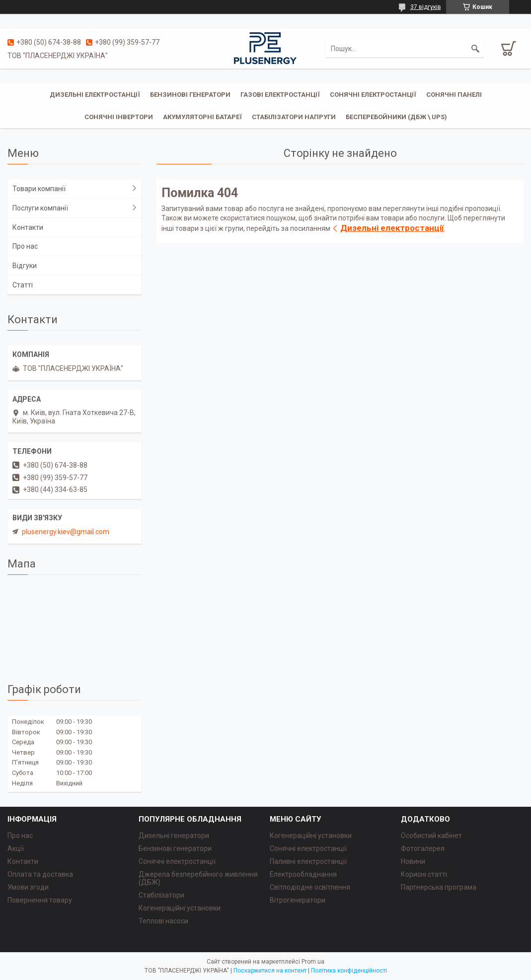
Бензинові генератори (190, 95)
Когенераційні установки (180, 908)
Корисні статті (424, 874)
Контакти (28, 227)
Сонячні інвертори (119, 117)
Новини (413, 861)
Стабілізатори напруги (294, 117)
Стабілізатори (161, 895)
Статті (23, 285)
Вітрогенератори (298, 900)
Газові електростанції (280, 95)
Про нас (25, 246)
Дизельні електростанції (95, 95)
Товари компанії (39, 189)
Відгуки (25, 266)
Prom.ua (313, 962)
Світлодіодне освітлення (310, 887)
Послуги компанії (40, 208)
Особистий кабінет (431, 836)
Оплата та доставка (40, 874)
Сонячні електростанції (373, 95)
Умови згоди (28, 887)
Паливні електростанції (308, 861)
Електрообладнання (303, 874)
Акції (16, 848)
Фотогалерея (423, 848)
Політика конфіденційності (349, 971)
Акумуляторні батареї (202, 117)
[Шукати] (475, 49)
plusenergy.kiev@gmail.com (66, 532)
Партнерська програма (439, 887)
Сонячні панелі (454, 95)
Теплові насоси (163, 921)
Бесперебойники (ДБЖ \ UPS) (396, 117)
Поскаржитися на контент (270, 971)
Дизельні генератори (174, 836)
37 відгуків (426, 7)
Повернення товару (40, 900)
